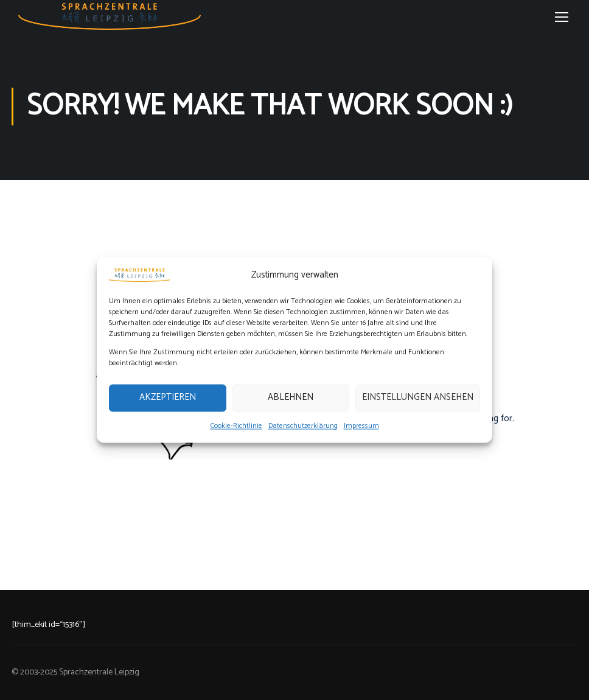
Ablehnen (291, 398)
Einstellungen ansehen (418, 398)
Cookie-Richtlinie (236, 426)
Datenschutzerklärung (303, 426)
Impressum (361, 426)
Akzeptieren (168, 398)
